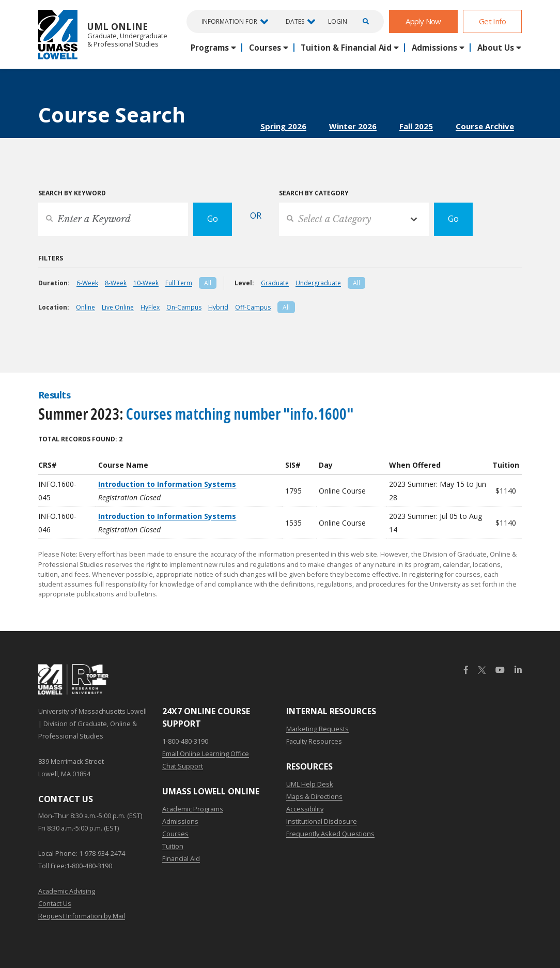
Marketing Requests (317, 729)
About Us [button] (496, 48)
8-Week (116, 283)
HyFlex (150, 307)
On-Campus (184, 307)
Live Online (118, 307)
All (208, 283)
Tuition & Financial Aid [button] (346, 48)
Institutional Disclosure (322, 821)
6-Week (87, 283)
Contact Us (55, 903)
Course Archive (485, 126)
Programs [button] (210, 48)
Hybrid (218, 307)
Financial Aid (181, 858)
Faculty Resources (314, 741)
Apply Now (423, 21)
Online (85, 307)
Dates (295, 21)
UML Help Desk (310, 784)
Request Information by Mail (82, 916)
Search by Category (314, 193)
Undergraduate (318, 283)
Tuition (173, 846)
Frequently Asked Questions (330, 834)
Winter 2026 (353, 126)
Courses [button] (265, 48)
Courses (175, 834)
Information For (229, 21)
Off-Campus (253, 307)
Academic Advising (67, 891)
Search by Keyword (72, 193)
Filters (51, 258)
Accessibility (305, 809)
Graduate (275, 283)
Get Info (492, 21)
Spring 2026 (283, 126)
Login (338, 22)
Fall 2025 (416, 126)
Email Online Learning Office (206, 754)
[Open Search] (364, 21)
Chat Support (183, 766)
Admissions (180, 821)
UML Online (103, 34)
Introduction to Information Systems (167, 484)
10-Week (146, 283)
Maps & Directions (314, 796)
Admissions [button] (434, 48)
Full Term (179, 283)
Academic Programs (193, 809)
